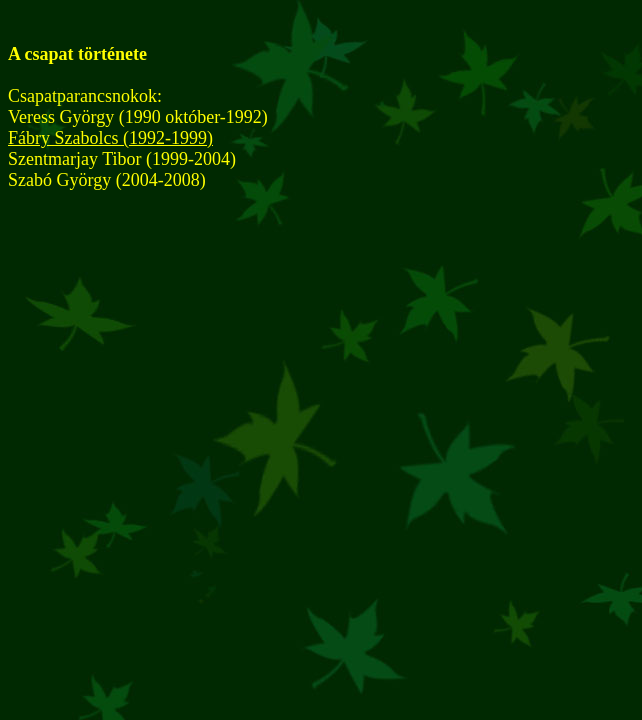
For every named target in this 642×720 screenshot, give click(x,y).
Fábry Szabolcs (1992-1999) (110, 138)
